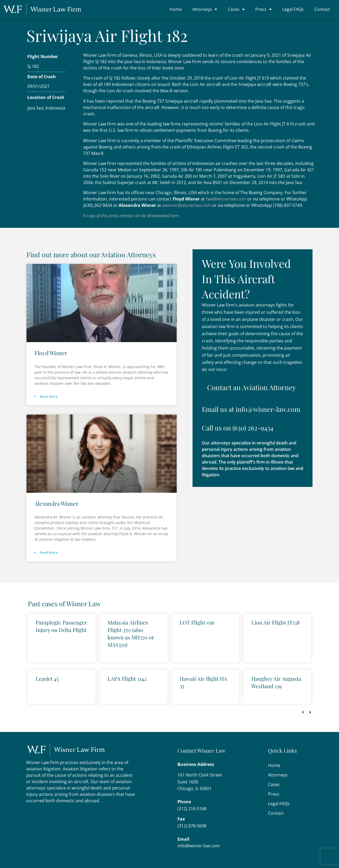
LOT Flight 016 (197, 622)
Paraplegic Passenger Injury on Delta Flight (61, 626)
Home (176, 9)
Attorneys (205, 9)
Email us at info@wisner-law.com (251, 409)
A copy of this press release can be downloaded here (131, 216)
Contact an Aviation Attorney (251, 387)
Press (264, 9)
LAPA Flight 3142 (127, 679)
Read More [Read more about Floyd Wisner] (46, 396)
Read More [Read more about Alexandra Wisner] (46, 552)
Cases (236, 9)
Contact (322, 9)
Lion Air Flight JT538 (275, 622)
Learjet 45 (47, 679)
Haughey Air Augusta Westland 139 (276, 682)
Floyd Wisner (51, 353)
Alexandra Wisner (56, 503)
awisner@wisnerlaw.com (187, 205)
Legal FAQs (293, 9)
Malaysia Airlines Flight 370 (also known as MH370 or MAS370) (131, 633)
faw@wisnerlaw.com (226, 199)
